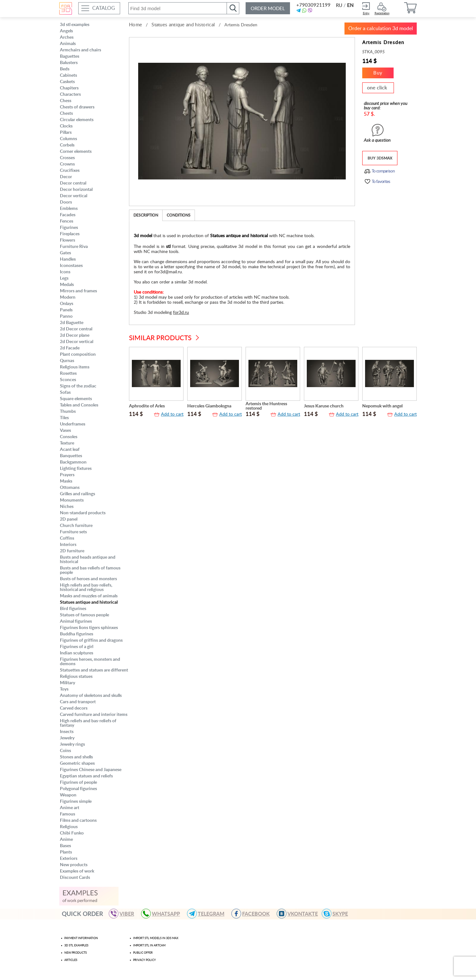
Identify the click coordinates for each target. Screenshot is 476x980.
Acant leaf (70, 450)
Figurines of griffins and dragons (91, 640)
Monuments (72, 500)
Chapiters (69, 88)
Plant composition (78, 354)
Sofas (65, 393)
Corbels (67, 145)
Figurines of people (78, 782)
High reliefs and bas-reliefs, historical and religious (86, 587)
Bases (65, 846)
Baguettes (70, 56)
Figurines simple (76, 802)
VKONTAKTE (300, 914)
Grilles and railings (77, 494)
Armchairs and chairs (80, 50)
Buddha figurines (77, 634)
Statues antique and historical (89, 602)
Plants (66, 852)
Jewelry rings (72, 744)
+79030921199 (313, 5)
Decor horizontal (76, 190)
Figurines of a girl (77, 647)
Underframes (73, 424)
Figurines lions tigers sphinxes (89, 628)
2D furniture (72, 551)
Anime (66, 840)
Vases (65, 431)
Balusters (69, 63)
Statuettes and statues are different (94, 670)
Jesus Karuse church (324, 406)
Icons (65, 272)
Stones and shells (76, 757)
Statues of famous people (84, 615)
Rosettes (68, 373)
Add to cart (172, 414)
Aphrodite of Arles (147, 406)
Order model (268, 9)
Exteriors (69, 859)
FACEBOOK (253, 914)
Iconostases (71, 266)
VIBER (124, 914)
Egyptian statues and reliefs (86, 776)
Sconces (68, 380)
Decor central (73, 183)
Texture (67, 443)
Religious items (75, 367)
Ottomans (70, 488)
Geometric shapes (77, 763)
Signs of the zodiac (78, 386)
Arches (67, 37)
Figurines (69, 228)
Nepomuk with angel (382, 406)
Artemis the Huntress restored (266, 406)
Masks (66, 481)
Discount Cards (75, 878)
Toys (64, 689)
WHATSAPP (163, 914)
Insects (67, 732)
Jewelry (67, 738)
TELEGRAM (209, 914)
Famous (68, 814)
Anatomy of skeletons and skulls (91, 696)
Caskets (67, 82)
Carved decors (74, 708)
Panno (66, 316)
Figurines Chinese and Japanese (91, 770)
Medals (67, 285)
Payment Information (81, 938)
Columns (68, 139)
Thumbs (68, 412)
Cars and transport (78, 702)
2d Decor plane (75, 335)
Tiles (64, 418)
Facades (68, 215)
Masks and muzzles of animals (89, 596)
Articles (71, 960)
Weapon (68, 795)
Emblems (69, 209)
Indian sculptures (77, 653)
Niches (67, 507)
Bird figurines (73, 609)
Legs (64, 278)
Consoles (69, 437)
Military (68, 683)
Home (135, 25)
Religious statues (76, 677)
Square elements (76, 399)
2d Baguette (72, 323)
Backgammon (73, 462)
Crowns (67, 164)
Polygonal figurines (78, 789)
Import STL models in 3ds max (156, 938)
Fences (67, 221)
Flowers (68, 240)
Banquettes (71, 456)
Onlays (67, 304)
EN (350, 6)
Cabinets (68, 75)
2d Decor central (76, 329)
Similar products (160, 338)
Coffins (67, 538)
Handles (68, 259)
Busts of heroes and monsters (88, 579)
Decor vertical (74, 196)
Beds (65, 69)
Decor (66, 177)
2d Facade (70, 348)
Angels (66, 31)
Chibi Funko (72, 833)
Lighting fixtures (76, 469)
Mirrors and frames (78, 291)
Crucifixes (70, 171)
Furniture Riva (74, 247)
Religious (69, 827)
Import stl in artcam (149, 946)
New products (74, 865)
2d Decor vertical (77, 342)
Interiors (68, 545)
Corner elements (76, 152)
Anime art (70, 808)
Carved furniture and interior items (94, 715)
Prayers (67, 475)
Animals (68, 44)
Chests (66, 114)
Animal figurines (76, 621)
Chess (66, 101)
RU (339, 6)
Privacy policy (145, 960)
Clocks (66, 126)
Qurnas (67, 361)
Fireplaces (70, 234)
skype (338, 914)
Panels (66, 310)
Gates (65, 253)
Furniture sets (73, 532)
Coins (65, 751)
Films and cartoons (78, 821)
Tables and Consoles (79, 405)
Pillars (66, 133)
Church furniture (76, 526)
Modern (68, 297)
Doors (66, 202)
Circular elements (77, 120)
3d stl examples (75, 25)
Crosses (67, 158)
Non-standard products (83, 513)
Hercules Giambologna (209, 406)
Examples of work (77, 871)
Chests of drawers (77, 107)
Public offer (143, 953)
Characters (70, 94)
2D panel (69, 519)
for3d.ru (181, 313)
